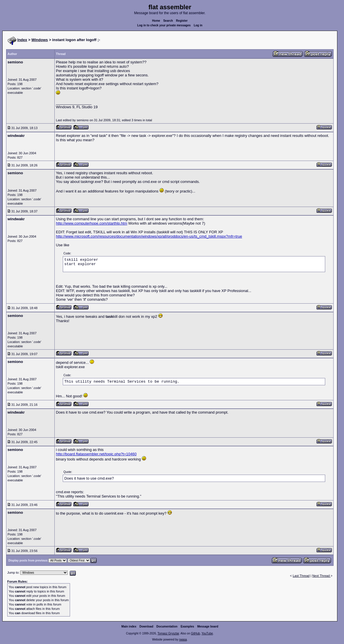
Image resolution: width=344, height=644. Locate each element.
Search (168, 21)
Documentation (167, 626)
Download (146, 626)
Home (156, 21)
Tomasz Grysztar (168, 633)
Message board (208, 626)
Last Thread (301, 576)
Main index (129, 626)
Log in (198, 25)
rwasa (183, 640)
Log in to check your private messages (164, 25)
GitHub (195, 633)
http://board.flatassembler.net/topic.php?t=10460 (96, 454)
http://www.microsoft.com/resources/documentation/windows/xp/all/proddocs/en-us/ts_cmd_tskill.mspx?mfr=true (149, 236)
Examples (187, 626)
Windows (40, 40)
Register (182, 21)
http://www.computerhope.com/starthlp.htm (91, 223)
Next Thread (321, 576)
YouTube (207, 633)
